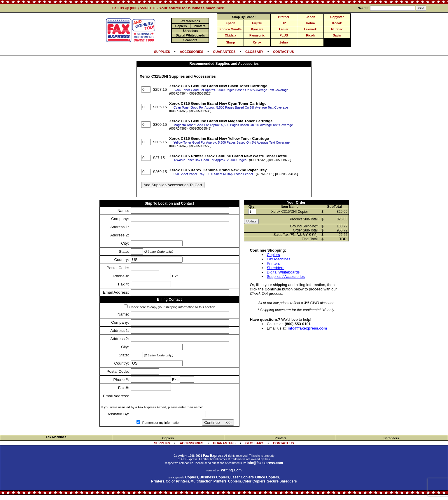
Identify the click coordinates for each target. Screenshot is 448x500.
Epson (231, 23)
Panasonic (257, 35)
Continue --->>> (218, 423)
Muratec (337, 29)
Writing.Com (231, 470)
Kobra (310, 23)
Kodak (337, 23)
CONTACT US (283, 52)
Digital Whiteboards (283, 272)
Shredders (276, 268)
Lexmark (310, 29)
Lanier (284, 29)
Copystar (337, 17)
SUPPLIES (162, 52)
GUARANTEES (224, 52)
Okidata (231, 35)
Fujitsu (257, 23)
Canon (310, 17)
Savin (337, 35)
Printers (273, 263)
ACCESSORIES (191, 52)
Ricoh (310, 35)
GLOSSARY (254, 52)
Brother (284, 17)
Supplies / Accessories (286, 277)
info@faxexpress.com (307, 328)
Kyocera (257, 29)
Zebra (284, 42)
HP (284, 23)
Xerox (257, 42)
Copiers (273, 255)
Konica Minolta (230, 29)
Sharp (230, 42)
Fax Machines (279, 259)
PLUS (284, 35)
